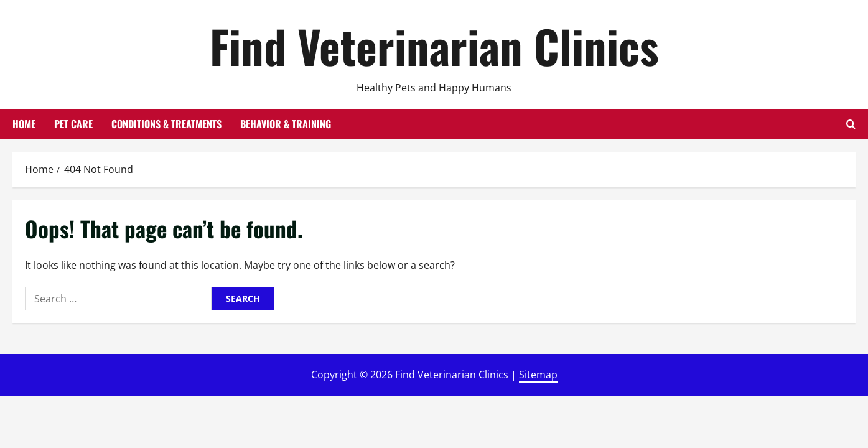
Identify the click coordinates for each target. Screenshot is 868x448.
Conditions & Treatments (166, 124)
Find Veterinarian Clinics (434, 46)
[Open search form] (851, 124)
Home (24, 124)
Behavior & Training (286, 124)
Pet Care (73, 124)
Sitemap (538, 375)
